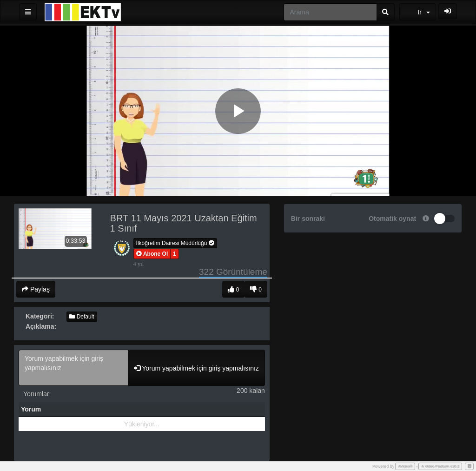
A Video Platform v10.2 (440, 466)
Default (82, 317)
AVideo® (405, 466)
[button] (152, 254)
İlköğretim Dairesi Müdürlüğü (175, 243)
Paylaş (36, 289)
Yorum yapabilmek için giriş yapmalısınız (73, 368)
